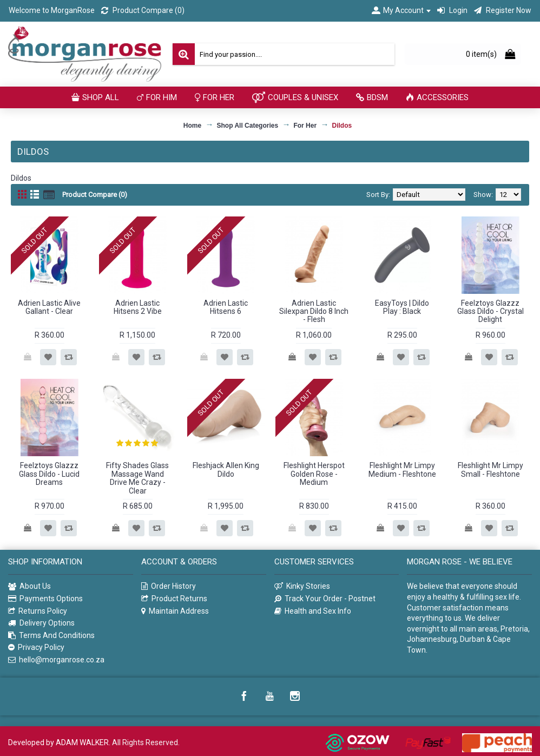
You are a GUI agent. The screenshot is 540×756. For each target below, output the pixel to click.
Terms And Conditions (51, 636)
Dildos (342, 126)
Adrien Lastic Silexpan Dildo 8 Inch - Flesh (314, 311)
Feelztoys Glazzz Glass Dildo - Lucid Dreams (49, 474)
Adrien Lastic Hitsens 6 (226, 307)
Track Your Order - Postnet (325, 599)
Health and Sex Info (313, 611)
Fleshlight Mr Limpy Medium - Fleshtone (402, 469)
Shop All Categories (248, 126)
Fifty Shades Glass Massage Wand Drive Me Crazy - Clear (137, 478)
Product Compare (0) (95, 195)
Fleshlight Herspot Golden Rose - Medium (314, 474)
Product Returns (174, 599)
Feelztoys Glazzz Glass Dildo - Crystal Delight (490, 311)
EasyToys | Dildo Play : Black (402, 307)
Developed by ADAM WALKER (58, 742)
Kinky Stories (302, 586)
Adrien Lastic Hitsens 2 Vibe (138, 307)
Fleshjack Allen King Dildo (226, 469)
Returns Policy (38, 611)
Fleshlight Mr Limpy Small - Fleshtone (490, 469)
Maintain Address (175, 611)
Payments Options (45, 599)
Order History (169, 586)
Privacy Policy (36, 647)
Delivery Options (41, 623)
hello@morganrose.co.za (56, 660)
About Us (29, 587)
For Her (305, 126)
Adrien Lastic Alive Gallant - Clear (49, 307)
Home (192, 126)
